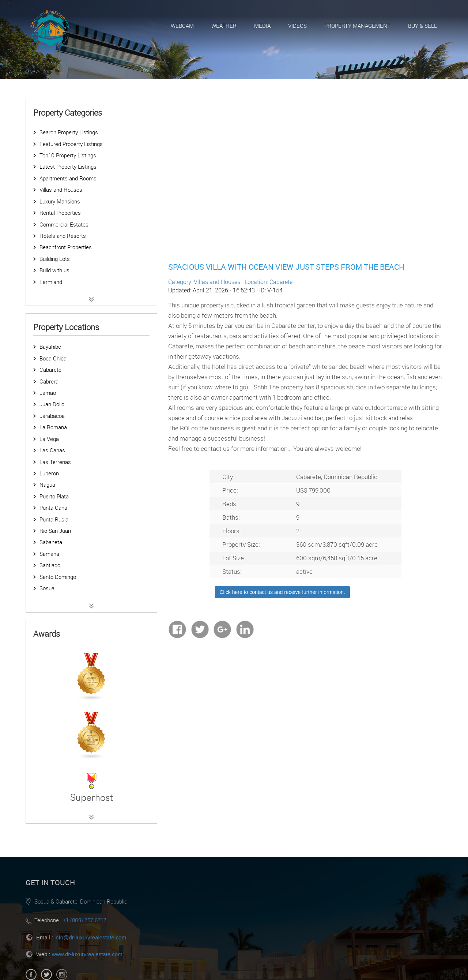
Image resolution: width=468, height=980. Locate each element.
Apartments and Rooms (68, 178)
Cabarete (50, 370)
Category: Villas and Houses (204, 282)
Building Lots (55, 259)
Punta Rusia (54, 519)
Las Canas (52, 450)
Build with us (54, 270)
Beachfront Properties (66, 247)
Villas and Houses (61, 190)
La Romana (53, 427)
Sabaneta (51, 542)
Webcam (182, 26)
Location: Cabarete (269, 282)
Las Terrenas (55, 462)
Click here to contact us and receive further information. (282, 592)
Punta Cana (53, 508)
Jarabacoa (52, 416)
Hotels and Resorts (63, 236)
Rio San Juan (55, 531)
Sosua (47, 588)
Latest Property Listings (68, 167)
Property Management (357, 26)
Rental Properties (60, 213)
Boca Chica (53, 358)
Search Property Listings (69, 132)
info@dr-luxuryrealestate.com (90, 937)
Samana (49, 554)
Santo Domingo (58, 577)
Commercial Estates (64, 224)
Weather (224, 26)
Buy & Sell (422, 26)
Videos (297, 26)
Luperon (49, 473)
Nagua (47, 485)
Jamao (48, 393)
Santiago (50, 565)
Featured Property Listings (71, 144)
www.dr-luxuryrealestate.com (87, 954)
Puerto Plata (54, 496)
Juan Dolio (52, 404)
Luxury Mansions (60, 201)
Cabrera (49, 381)
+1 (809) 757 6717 (85, 920)
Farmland (51, 282)
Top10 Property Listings (68, 155)
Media (262, 26)
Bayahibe (50, 347)
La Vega (49, 439)
